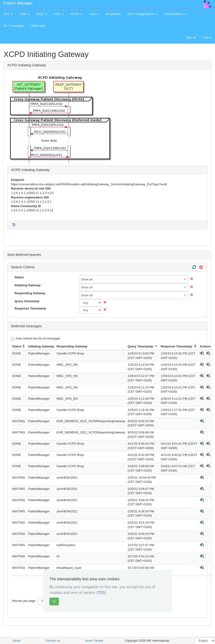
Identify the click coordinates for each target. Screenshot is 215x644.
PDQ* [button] (42, 14)
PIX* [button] (59, 14)
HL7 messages (14, 26)
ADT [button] (8, 14)
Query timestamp (27, 301)
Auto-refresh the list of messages (36, 339)
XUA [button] (94, 14)
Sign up (191, 37)
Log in (207, 37)
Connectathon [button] (175, 14)
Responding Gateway (30, 293)
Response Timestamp (30, 308)
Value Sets (38, 26)
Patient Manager (18, 3)
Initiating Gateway (28, 285)
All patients (113, 14)
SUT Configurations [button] (143, 14)
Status (19, 277)
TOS (101, 593)
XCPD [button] (77, 14)
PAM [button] (24, 14)
